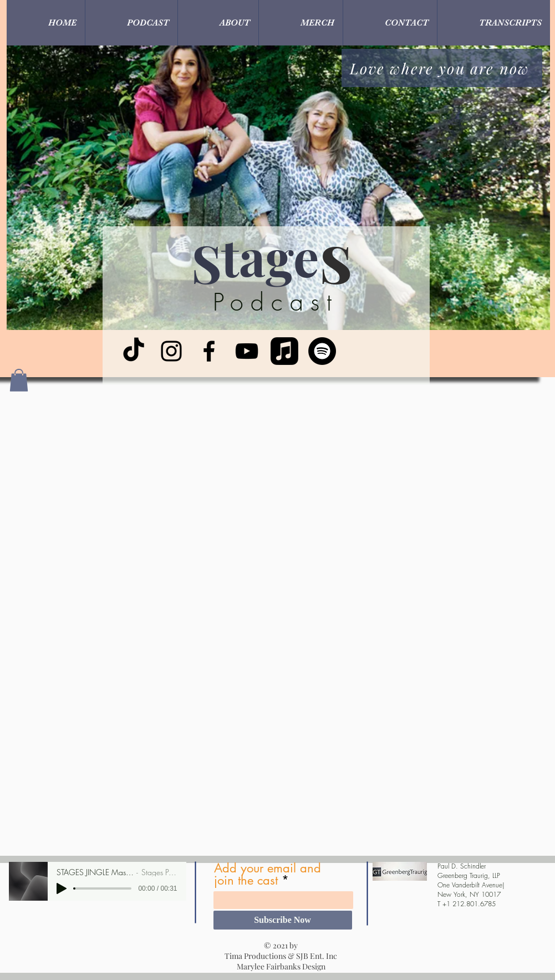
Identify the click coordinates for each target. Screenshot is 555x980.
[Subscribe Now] (283, 920)
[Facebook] (209, 351)
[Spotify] (322, 351)
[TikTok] (134, 351)
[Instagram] (171, 351)
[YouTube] (247, 351)
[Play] (62, 888)
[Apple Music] (284, 351)
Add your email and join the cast (268, 874)
